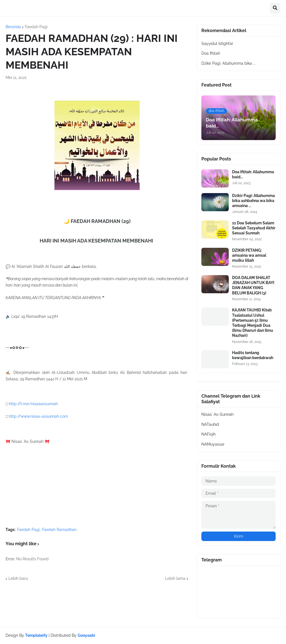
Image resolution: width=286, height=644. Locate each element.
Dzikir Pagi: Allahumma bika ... (228, 63)
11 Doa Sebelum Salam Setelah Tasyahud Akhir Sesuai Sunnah (254, 228)
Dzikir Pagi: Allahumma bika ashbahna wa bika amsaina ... (253, 201)
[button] (275, 8)
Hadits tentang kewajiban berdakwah (253, 355)
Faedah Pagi (36, 27)
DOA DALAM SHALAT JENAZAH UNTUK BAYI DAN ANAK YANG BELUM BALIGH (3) (253, 285)
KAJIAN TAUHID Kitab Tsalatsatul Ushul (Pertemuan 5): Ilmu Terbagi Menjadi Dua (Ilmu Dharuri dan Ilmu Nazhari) (253, 323)
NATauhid (210, 424)
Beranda (13, 27)
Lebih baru (18, 578)
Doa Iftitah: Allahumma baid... (253, 174)
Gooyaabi (86, 635)
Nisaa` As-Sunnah (217, 414)
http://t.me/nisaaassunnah (33, 404)
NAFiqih (208, 434)
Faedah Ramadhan (59, 530)
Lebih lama (175, 578)
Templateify (36, 635)
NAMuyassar (213, 444)
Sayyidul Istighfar (217, 44)
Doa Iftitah (211, 53)
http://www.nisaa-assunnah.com (38, 416)
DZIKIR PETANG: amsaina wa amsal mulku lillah (249, 255)
